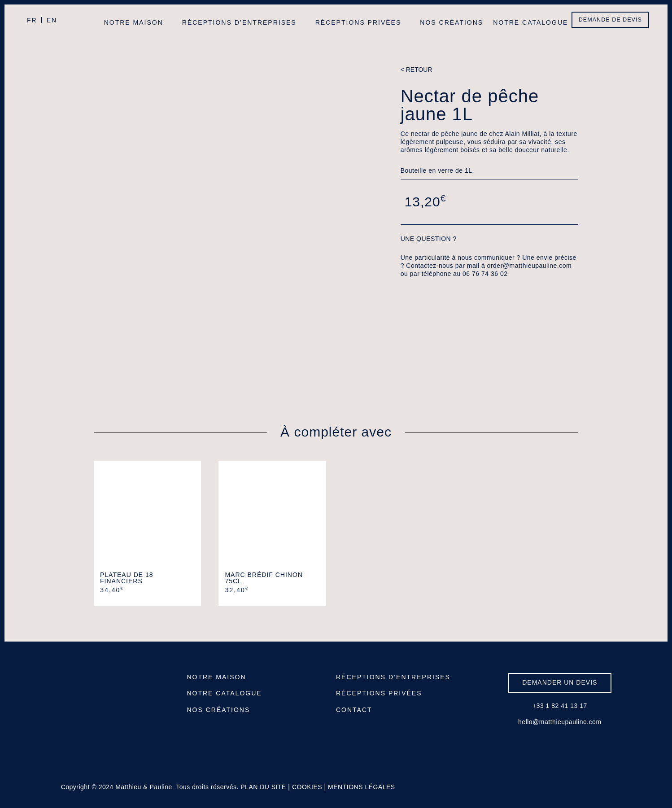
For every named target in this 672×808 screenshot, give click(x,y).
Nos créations (452, 22)
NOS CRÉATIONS (218, 710)
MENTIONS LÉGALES (362, 787)
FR (32, 20)
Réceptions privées (358, 22)
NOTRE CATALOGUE (224, 693)
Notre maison (134, 22)
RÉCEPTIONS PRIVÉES (379, 693)
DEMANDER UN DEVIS (560, 682)
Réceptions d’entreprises (239, 22)
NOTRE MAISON (216, 677)
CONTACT (354, 710)
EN (52, 20)
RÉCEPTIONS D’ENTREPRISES (393, 677)
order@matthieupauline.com (530, 266)
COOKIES (307, 787)
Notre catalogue (530, 22)
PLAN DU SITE (263, 787)
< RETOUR (417, 70)
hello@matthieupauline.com (560, 722)
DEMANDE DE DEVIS (610, 20)
